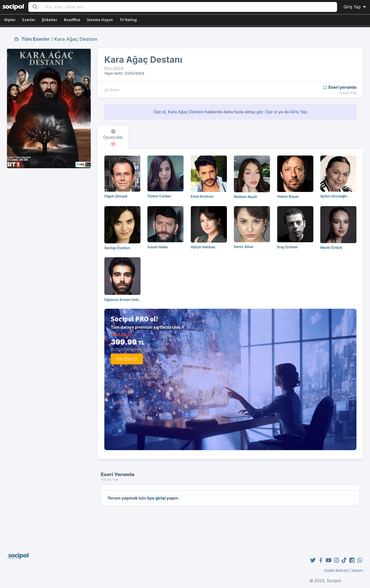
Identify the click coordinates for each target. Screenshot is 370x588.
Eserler (29, 20)
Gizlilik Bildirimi (336, 571)
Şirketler (49, 20)
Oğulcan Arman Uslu (122, 300)
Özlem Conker (159, 196)
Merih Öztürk (331, 248)
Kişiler (10, 20)
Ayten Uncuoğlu (334, 196)
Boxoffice (72, 20)
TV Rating (128, 20)
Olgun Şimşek (116, 196)
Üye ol (271, 112)
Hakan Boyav (288, 196)
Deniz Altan (244, 247)
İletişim (357, 571)
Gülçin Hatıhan (203, 247)
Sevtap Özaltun (117, 248)
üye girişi (156, 498)
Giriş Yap (355, 7)
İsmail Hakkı (158, 247)
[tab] (113, 137)
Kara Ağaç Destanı (76, 39)
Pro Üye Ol (127, 359)
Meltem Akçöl (245, 197)
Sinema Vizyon (100, 20)
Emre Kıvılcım (202, 196)
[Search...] (189, 7)
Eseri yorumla (340, 87)
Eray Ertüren (288, 247)
